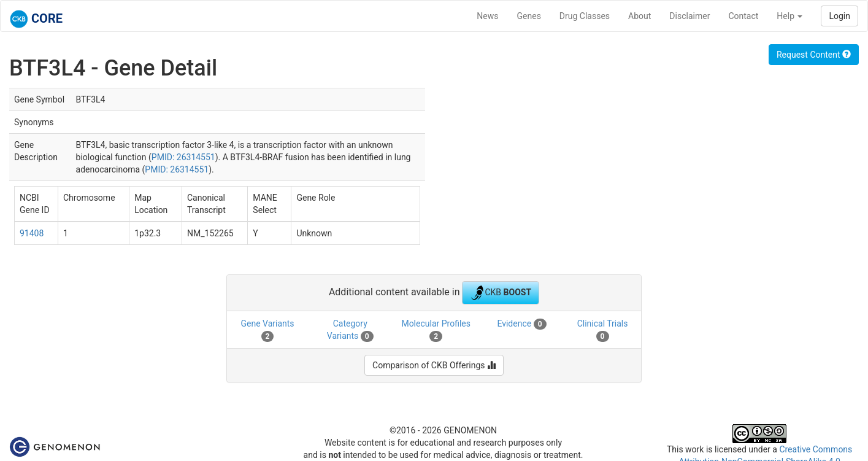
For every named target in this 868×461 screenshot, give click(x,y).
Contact (743, 16)
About (639, 16)
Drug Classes (585, 16)
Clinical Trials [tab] (603, 330)
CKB (501, 293)
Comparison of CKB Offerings (434, 365)
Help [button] (789, 16)
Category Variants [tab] (350, 330)
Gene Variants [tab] (267, 330)
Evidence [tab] (521, 324)
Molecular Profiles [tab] (436, 330)
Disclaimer (689, 16)
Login (839, 16)
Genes (529, 16)
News (487, 16)
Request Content (814, 55)
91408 (32, 233)
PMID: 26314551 (183, 157)
